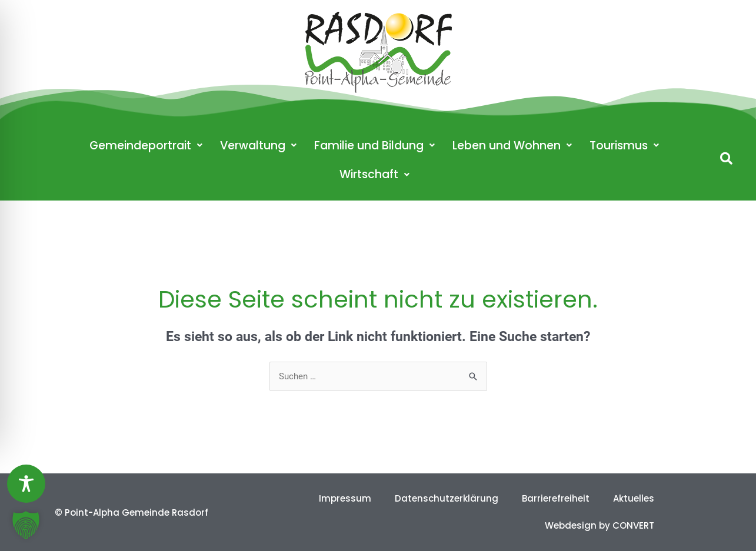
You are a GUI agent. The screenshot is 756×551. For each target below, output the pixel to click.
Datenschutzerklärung (447, 498)
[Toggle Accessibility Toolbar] (26, 484)
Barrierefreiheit (556, 498)
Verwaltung (258, 146)
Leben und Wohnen (512, 146)
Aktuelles (634, 498)
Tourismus (624, 146)
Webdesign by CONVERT (600, 525)
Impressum (345, 498)
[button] (726, 158)
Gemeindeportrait (146, 146)
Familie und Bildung (374, 146)
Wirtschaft (374, 174)
